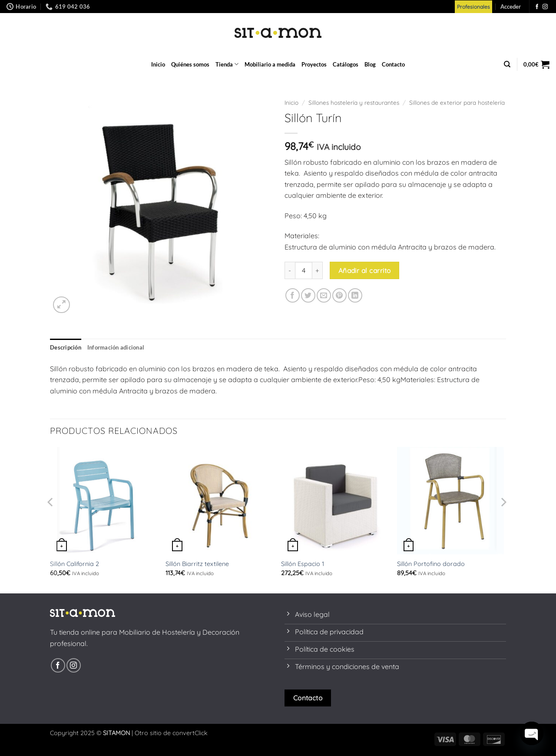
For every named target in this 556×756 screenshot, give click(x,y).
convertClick (190, 733)
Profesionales (473, 7)
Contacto (393, 64)
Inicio (158, 64)
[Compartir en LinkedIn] (355, 295)
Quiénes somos (190, 64)
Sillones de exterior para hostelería (457, 102)
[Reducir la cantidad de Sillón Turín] (290, 270)
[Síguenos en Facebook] (537, 7)
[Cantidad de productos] (304, 270)
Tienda (227, 64)
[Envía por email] (324, 295)
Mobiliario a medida (270, 64)
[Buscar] (507, 64)
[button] (511, 7)
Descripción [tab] (66, 347)
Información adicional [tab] (116, 347)
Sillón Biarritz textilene (197, 564)
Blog (370, 64)
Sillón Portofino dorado (431, 564)
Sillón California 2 (74, 564)
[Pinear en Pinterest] (339, 295)
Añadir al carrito (365, 270)
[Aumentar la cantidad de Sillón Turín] (318, 270)
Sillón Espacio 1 (303, 564)
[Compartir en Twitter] (308, 295)
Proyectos (314, 64)
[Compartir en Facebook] (293, 295)
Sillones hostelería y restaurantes (354, 102)
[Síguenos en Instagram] (545, 7)
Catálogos (346, 64)
